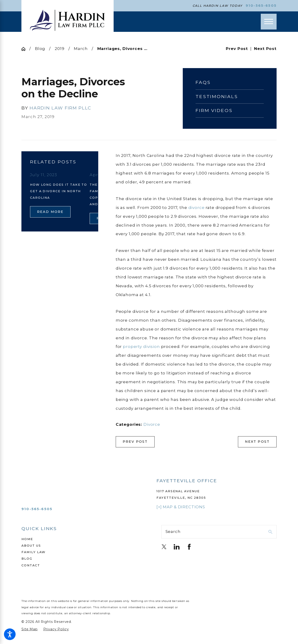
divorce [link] (196, 208)
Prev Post (135, 442)
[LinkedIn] (177, 547)
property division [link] (141, 347)
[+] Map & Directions (181, 507)
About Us (31, 545)
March (81, 49)
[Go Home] (25, 49)
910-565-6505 (261, 6)
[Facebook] (189, 547)
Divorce (152, 424)
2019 (59, 49)
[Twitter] (164, 547)
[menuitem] (79, 539)
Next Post (257, 442)
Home (27, 539)
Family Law (34, 552)
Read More (50, 212)
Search (173, 532)
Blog (40, 49)
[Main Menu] (269, 22)
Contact (31, 565)
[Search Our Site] (270, 532)
